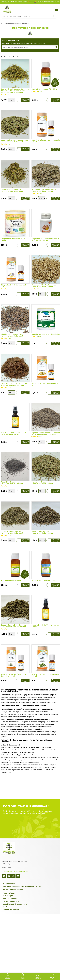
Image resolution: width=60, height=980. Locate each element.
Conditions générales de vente (15, 904)
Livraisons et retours (11, 901)
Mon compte (8, 896)
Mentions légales (10, 907)
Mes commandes (10, 899)
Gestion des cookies (11, 910)
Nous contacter (9, 893)
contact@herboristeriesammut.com (15, 871)
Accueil (4, 23)
